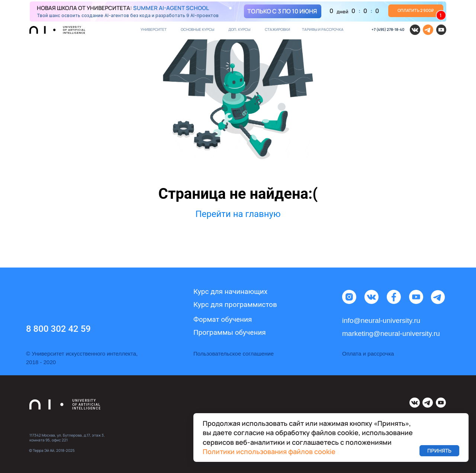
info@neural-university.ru (381, 320)
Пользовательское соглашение (234, 354)
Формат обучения (223, 319)
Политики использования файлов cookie (269, 451)
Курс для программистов (235, 304)
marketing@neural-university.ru (391, 333)
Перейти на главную (238, 214)
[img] (238, 11)
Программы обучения (230, 332)
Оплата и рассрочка (368, 354)
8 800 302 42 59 (58, 329)
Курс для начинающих (230, 291)
